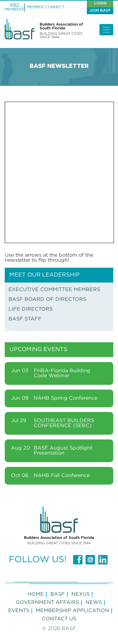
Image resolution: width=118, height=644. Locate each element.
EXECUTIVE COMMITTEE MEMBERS (54, 290)
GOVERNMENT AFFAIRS (47, 602)
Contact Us (59, 619)
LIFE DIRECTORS (31, 309)
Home (36, 594)
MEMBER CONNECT (46, 7)
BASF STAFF (25, 319)
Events (19, 611)
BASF (58, 594)
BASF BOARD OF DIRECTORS (47, 299)
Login (100, 3)
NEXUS (81, 594)
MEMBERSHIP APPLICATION (73, 611)
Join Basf (100, 11)
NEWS (94, 602)
